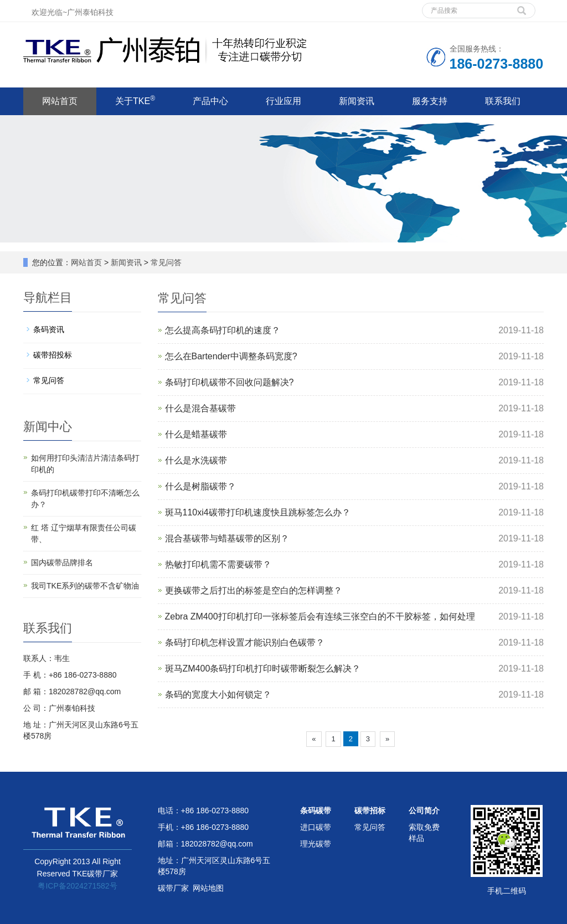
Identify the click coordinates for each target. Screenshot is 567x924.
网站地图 (208, 888)
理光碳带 (316, 844)
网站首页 (60, 101)
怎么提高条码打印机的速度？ (223, 330)
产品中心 (210, 101)
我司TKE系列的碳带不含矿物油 (85, 586)
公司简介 (424, 811)
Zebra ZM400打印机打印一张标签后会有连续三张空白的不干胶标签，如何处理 (320, 616)
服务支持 (430, 101)
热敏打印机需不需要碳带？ (218, 564)
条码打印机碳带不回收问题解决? (230, 382)
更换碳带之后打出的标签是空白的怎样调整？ (254, 590)
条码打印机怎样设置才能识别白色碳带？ (245, 642)
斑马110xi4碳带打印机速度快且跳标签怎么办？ (258, 512)
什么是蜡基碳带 (196, 434)
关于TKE (135, 100)
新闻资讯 (357, 101)
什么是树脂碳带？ (200, 486)
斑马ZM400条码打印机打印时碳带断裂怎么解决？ (263, 669)
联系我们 (503, 101)
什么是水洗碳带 (196, 460)
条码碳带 (316, 811)
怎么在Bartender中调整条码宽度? (231, 356)
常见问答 (165, 262)
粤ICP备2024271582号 (77, 886)
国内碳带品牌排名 (62, 562)
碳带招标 (370, 811)
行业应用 (283, 101)
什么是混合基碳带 (200, 408)
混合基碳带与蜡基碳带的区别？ (227, 538)
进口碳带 (316, 827)
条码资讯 (49, 329)
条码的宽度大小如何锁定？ (218, 695)
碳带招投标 (53, 355)
